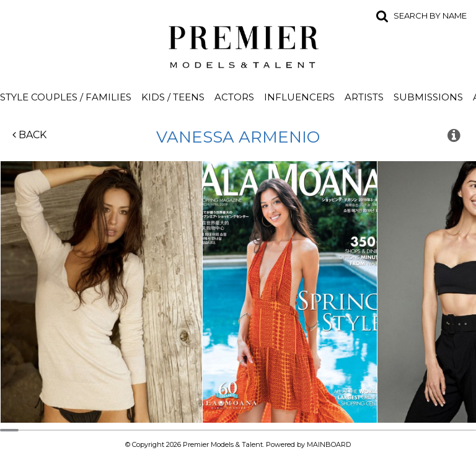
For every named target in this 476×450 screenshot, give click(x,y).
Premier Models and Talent (238, 45)
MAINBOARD (329, 444)
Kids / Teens (173, 97)
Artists (364, 97)
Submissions (428, 97)
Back (29, 135)
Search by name (430, 15)
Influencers (299, 97)
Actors (234, 97)
